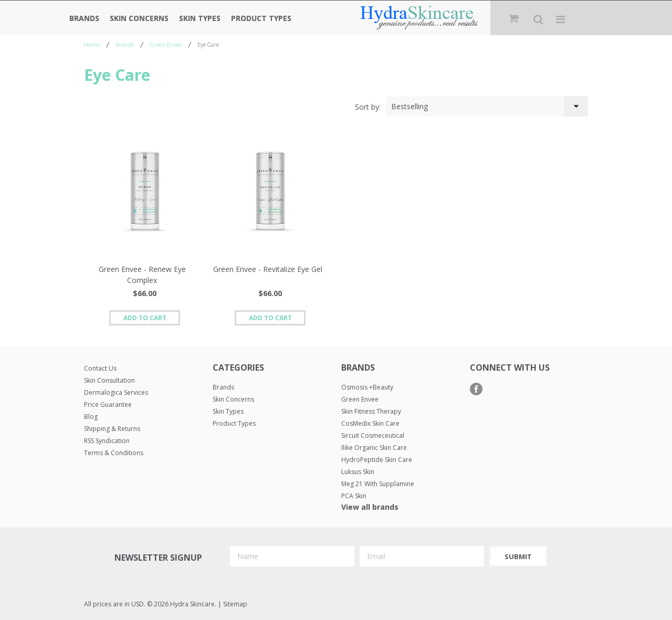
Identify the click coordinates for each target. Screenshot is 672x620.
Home (92, 44)
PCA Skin (354, 496)
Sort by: (368, 107)
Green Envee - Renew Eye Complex (142, 275)
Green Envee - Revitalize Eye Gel (268, 269)
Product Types (261, 18)
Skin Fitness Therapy (371, 411)
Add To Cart (145, 318)
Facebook (476, 389)
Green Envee (166, 44)
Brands (84, 18)
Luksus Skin (358, 472)
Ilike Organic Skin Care (374, 448)
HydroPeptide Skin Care (377, 460)
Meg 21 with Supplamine (378, 484)
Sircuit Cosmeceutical (373, 435)
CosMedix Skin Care (370, 423)
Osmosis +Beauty (367, 387)
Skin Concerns (139, 18)
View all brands (370, 507)
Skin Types (200, 18)
